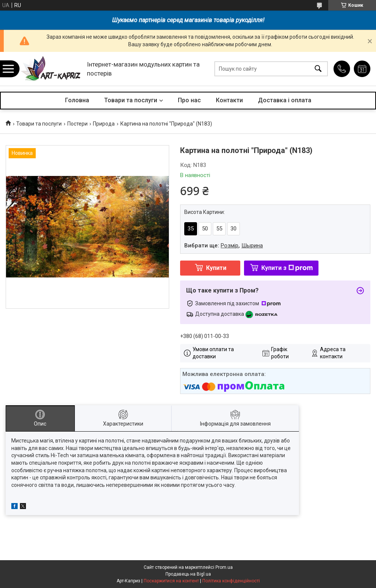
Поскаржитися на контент (171, 581)
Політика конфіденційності (231, 581)
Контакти (229, 100)
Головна (77, 100)
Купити (216, 268)
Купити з (287, 268)
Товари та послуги (131, 100)
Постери (77, 124)
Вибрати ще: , (224, 246)
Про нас (189, 100)
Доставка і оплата (285, 100)
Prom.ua (224, 567)
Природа (104, 124)
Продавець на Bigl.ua (188, 574)
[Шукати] (318, 69)
